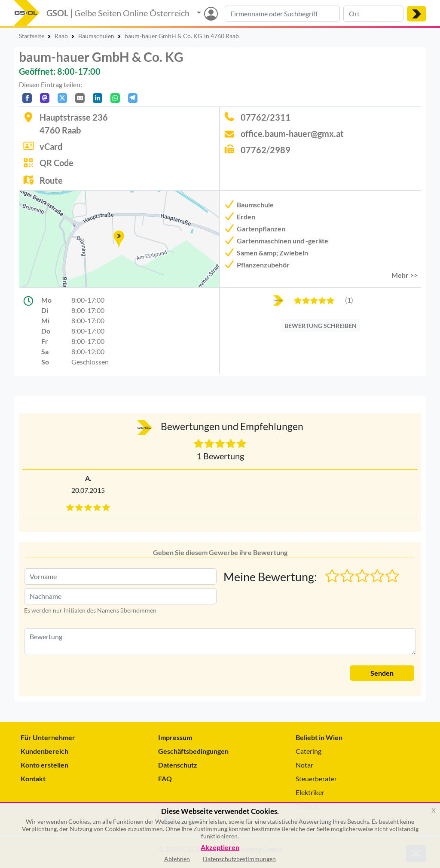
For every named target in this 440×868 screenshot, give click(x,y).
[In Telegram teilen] (133, 98)
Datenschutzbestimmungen (239, 859)
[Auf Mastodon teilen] (45, 98)
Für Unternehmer (48, 737)
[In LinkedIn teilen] (98, 98)
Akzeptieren (220, 848)
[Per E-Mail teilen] (80, 98)
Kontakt (33, 778)
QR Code (57, 163)
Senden (382, 673)
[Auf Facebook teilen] (27, 98)
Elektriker (310, 792)
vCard (51, 146)
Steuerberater (316, 778)
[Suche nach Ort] (373, 14)
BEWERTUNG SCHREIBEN (321, 326)
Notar (304, 765)
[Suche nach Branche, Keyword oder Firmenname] (282, 14)
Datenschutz (178, 765)
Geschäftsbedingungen (193, 751)
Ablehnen (177, 859)
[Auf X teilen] (62, 98)
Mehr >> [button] (405, 275)
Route (51, 180)
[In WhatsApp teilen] (115, 98)
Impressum (175, 737)
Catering (309, 751)
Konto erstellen (44, 765)
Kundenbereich (44, 751)
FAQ (165, 778)
